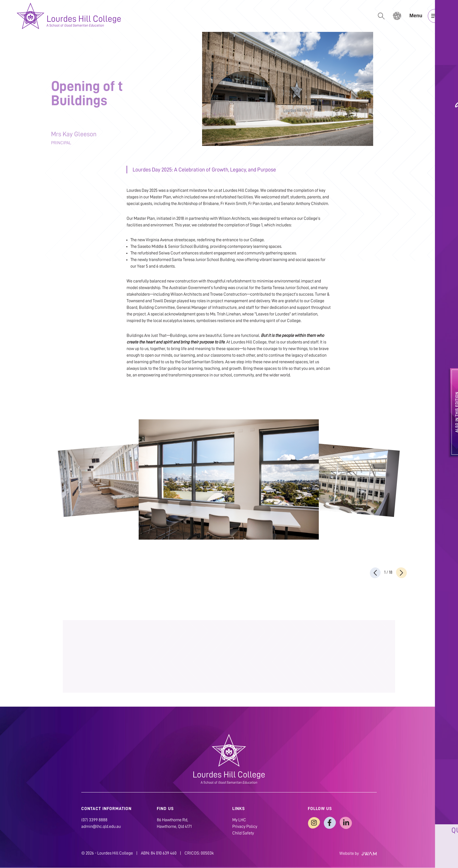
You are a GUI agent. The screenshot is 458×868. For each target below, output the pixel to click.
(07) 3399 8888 (94, 820)
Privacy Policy (245, 827)
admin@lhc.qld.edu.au (101, 827)
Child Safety (243, 833)
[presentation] (375, 573)
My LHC (239, 820)
